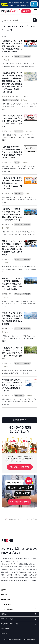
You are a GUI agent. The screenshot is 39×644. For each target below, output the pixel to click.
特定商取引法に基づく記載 (9, 624)
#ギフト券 (16, 200)
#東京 (27, 66)
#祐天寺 (29, 371)
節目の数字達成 (19, 395)
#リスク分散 (27, 138)
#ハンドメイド (31, 104)
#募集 (22, 66)
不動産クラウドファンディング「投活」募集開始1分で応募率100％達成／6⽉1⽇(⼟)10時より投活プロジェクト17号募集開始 (12, 284)
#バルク (20, 138)
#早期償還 (7, 66)
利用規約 (4, 614)
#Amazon (10, 200)
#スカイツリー (14, 304)
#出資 (6, 138)
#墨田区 (32, 339)
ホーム (4, 519)
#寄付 (12, 106)
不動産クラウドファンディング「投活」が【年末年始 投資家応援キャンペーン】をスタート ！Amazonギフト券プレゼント (12, 183)
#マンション (19, 234)
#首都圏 (7, 404)
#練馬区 (31, 66)
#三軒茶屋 (8, 269)
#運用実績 (13, 169)
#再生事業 (11, 402)
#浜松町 (7, 304)
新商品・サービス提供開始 (22, 56)
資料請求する (34, 4)
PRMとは (4, 595)
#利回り (13, 66)
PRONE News (12, 519)
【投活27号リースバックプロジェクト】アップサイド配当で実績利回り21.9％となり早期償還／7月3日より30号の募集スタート (12, 46)
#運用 (18, 66)
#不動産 (24, 64)
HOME (5, 590)
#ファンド (19, 169)
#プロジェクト (21, 269)
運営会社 (4, 634)
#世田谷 (18, 373)
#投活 (4, 64)
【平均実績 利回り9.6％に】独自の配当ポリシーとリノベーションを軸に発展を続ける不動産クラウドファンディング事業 (12, 152)
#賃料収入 (11, 373)
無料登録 (26, 11)
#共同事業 (18, 402)
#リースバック (13, 138)
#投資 (29, 197)
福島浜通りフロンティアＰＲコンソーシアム (16, 97)
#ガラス (24, 104)
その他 (17, 162)
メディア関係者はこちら (9, 609)
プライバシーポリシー (8, 619)
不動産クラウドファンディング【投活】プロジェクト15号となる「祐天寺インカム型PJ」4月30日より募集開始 (12, 353)
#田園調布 (11, 234)
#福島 (4, 104)
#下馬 (22, 373)
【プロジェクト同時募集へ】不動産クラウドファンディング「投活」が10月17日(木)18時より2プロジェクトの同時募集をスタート (12, 214)
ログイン (15, 11)
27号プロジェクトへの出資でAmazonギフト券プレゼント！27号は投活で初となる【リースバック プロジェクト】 (12, 121)
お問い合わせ (5, 629)
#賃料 (33, 234)
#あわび (18, 104)
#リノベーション (25, 200)
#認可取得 (24, 402)
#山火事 (13, 104)
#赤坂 (6, 234)
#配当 (25, 169)
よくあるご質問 (6, 604)
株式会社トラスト (7, 56)
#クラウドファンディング (14, 64)
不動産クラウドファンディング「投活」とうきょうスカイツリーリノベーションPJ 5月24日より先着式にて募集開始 (12, 318)
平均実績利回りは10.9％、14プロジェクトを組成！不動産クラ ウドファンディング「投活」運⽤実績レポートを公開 (12, 385)
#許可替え (7, 171)
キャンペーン (19, 131)
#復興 (8, 104)
